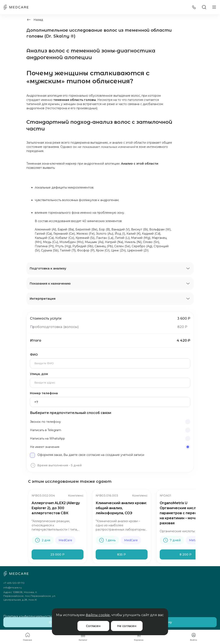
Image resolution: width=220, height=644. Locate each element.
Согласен (93, 626)
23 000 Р (57, 554)
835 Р (122, 554)
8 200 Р (186, 554)
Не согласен (127, 626)
